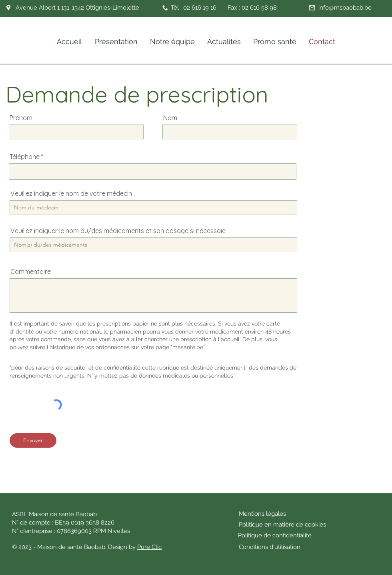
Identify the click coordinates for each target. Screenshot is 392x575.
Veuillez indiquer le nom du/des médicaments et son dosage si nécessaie (118, 231)
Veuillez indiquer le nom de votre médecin (71, 193)
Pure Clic (149, 547)
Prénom (21, 118)
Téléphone (25, 157)
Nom (170, 118)
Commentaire (31, 271)
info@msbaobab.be (345, 8)
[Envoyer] (33, 440)
